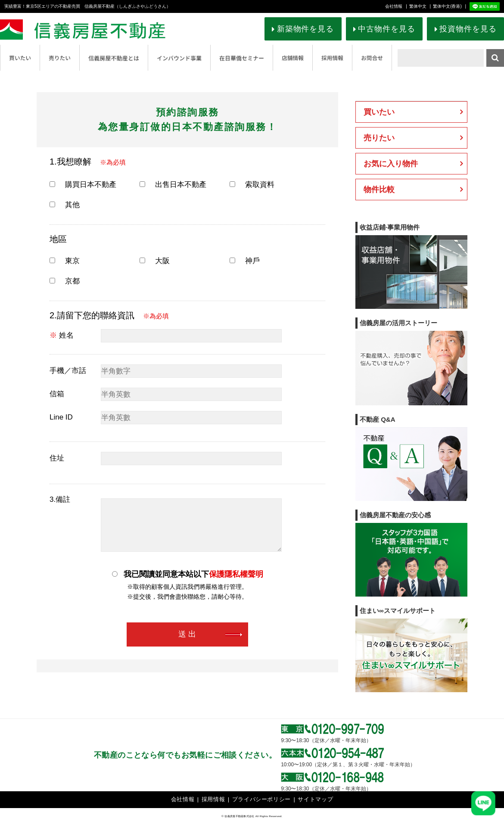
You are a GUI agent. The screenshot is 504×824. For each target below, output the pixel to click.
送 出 (187, 634)
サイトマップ (315, 799)
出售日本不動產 (173, 185)
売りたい (379, 138)
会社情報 (394, 6)
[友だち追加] (483, 803)
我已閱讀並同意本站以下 (188, 574)
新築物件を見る (305, 29)
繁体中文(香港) (447, 6)
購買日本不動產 (83, 185)
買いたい (379, 112)
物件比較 (379, 190)
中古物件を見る (386, 29)
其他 (65, 205)
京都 (65, 281)
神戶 (245, 261)
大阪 (155, 261)
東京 (65, 261)
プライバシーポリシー (262, 799)
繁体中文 (418, 6)
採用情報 (213, 799)
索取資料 (252, 185)
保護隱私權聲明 (236, 574)
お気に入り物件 (391, 164)
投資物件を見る (468, 29)
